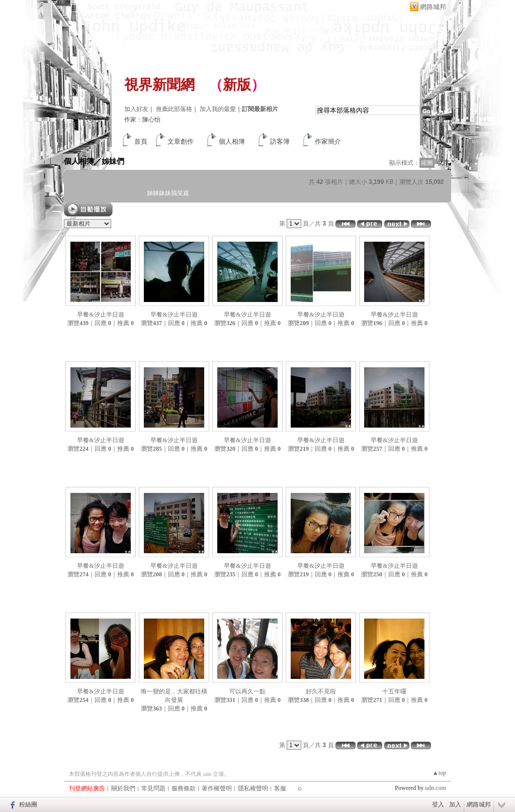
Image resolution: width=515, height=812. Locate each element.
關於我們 (123, 788)
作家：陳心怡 (142, 120)
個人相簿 (232, 141)
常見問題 (153, 788)
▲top (439, 773)
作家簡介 (328, 141)
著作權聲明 (217, 788)
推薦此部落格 (174, 109)
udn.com (436, 788)
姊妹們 (113, 161)
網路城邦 (433, 7)
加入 (455, 804)
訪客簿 (280, 141)
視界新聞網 (159, 85)
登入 (438, 804)
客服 (280, 788)
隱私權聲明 (253, 788)
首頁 (141, 141)
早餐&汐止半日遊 (100, 315)
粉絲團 (28, 804)
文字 (444, 163)
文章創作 (181, 141)
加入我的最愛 (218, 109)
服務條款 (184, 788)
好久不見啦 (321, 691)
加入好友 (136, 109)
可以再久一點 (247, 691)
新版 (237, 85)
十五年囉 (394, 691)
